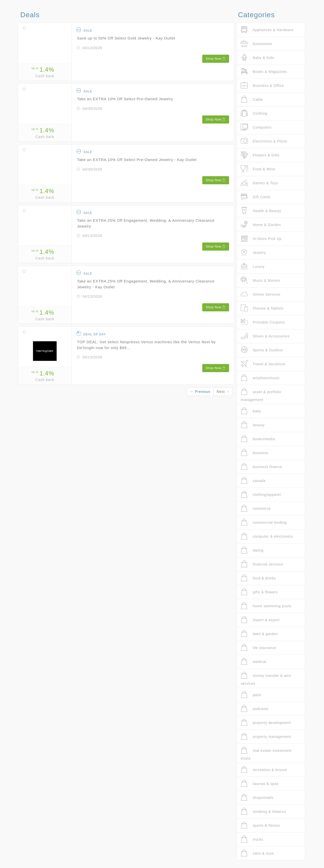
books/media (258, 439)
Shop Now (216, 59)
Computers (256, 127)
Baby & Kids (257, 58)
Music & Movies (260, 280)
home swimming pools (266, 606)
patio (251, 695)
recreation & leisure (264, 770)
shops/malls (257, 798)
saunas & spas (260, 784)
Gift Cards (256, 197)
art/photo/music (260, 378)
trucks (252, 839)
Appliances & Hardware (267, 30)
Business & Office (262, 85)
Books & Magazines (264, 72)
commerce (256, 508)
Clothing (254, 113)
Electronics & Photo (264, 141)
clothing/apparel (261, 494)
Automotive (256, 44)
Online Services (261, 294)
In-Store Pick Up (261, 239)
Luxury (253, 266)
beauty (253, 425)
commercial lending (264, 522)
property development (266, 723)
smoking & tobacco (263, 811)
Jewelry (253, 253)
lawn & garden (259, 634)
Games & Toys (259, 183)
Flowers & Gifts (260, 155)
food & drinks (258, 578)
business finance (261, 467)
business (255, 453)
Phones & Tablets (262, 308)
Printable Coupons (263, 322)
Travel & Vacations (263, 364)
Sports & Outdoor (262, 350)
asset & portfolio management (261, 395)
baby (251, 411)
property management (266, 736)
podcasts (255, 709)
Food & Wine (258, 169)
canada (253, 481)
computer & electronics (267, 536)
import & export (260, 620)
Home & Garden (261, 225)
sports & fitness (260, 825)
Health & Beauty (261, 211)
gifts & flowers (259, 592)
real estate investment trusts (266, 753)
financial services (262, 564)
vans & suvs (257, 853)
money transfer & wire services (266, 679)
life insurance (258, 648)
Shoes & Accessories (265, 336)
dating (252, 550)
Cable (252, 99)
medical (254, 662)
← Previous (200, 392)
